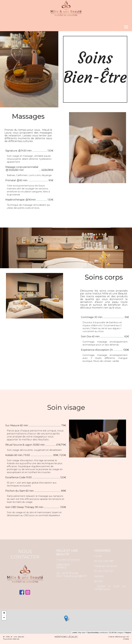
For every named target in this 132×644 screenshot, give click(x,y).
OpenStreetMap (93, 633)
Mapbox (128, 633)
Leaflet (75, 633)
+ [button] (4, 613)
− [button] (4, 618)
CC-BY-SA (113, 633)
